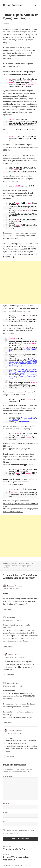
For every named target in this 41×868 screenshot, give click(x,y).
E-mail (6, 812)
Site (5, 821)
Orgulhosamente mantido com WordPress (17, 865)
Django (5, 566)
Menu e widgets (36, 7)
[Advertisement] (20, 282)
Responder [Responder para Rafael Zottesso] (10, 757)
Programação (13, 566)
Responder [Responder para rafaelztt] (10, 675)
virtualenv (6, 568)
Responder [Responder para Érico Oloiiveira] (8, 722)
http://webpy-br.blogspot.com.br (16, 604)
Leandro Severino (15, 586)
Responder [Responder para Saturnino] (8, 646)
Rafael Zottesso (13, 5)
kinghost (28, 566)
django (23, 566)
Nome (6, 804)
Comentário (8, 776)
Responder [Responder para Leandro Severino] (8, 609)
